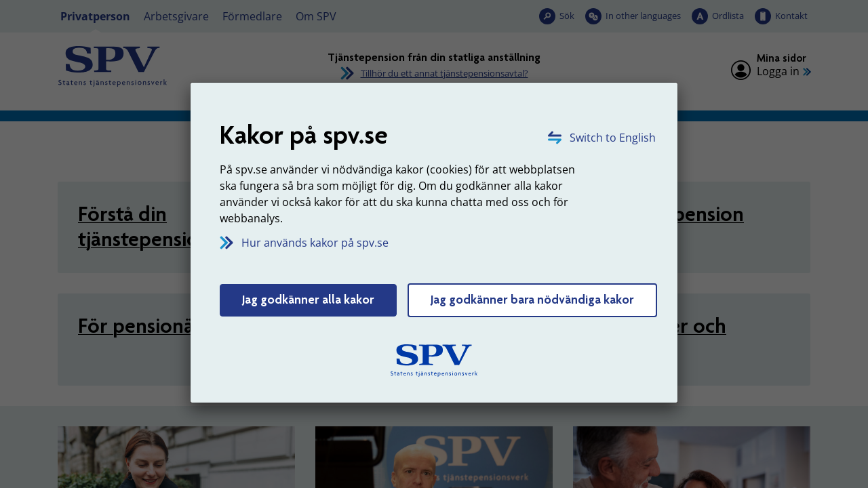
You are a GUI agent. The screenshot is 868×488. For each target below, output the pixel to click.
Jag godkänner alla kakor (308, 300)
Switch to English (613, 138)
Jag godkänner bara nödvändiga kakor (532, 300)
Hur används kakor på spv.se (315, 243)
